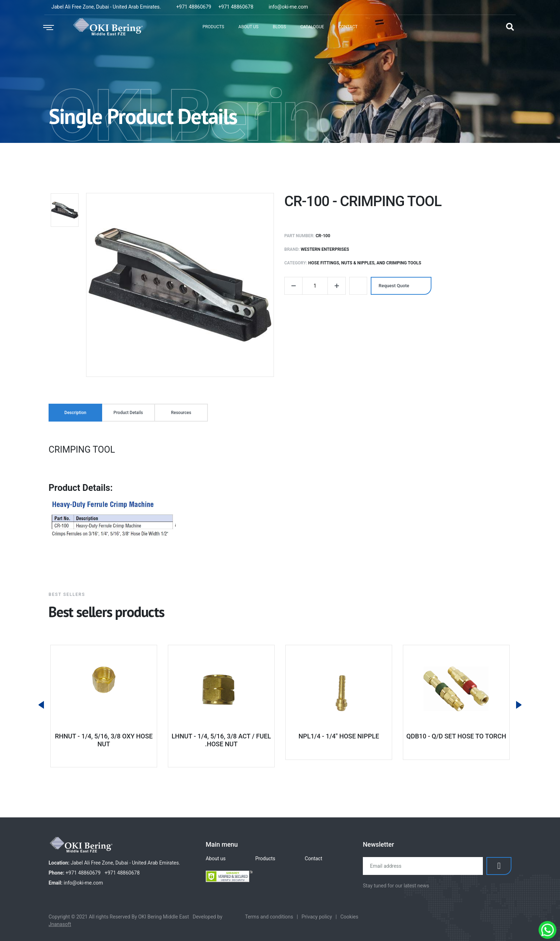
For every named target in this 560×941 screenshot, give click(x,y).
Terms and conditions (269, 917)
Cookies (349, 917)
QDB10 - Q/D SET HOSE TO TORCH (456, 736)
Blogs (279, 27)
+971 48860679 (194, 7)
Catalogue (312, 27)
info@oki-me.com (288, 7)
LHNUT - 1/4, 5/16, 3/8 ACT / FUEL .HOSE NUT (221, 740)
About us (216, 858)
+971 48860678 (236, 7)
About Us (249, 27)
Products (213, 27)
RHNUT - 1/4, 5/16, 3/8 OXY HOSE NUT (104, 740)
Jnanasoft (60, 924)
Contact (348, 27)
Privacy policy (317, 917)
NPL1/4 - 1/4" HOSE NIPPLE (339, 736)
